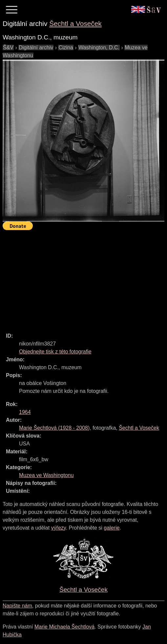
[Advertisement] (85, 278)
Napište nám (17, 606)
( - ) (54, 428)
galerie (112, 528)
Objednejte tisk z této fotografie (55, 352)
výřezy (59, 528)
